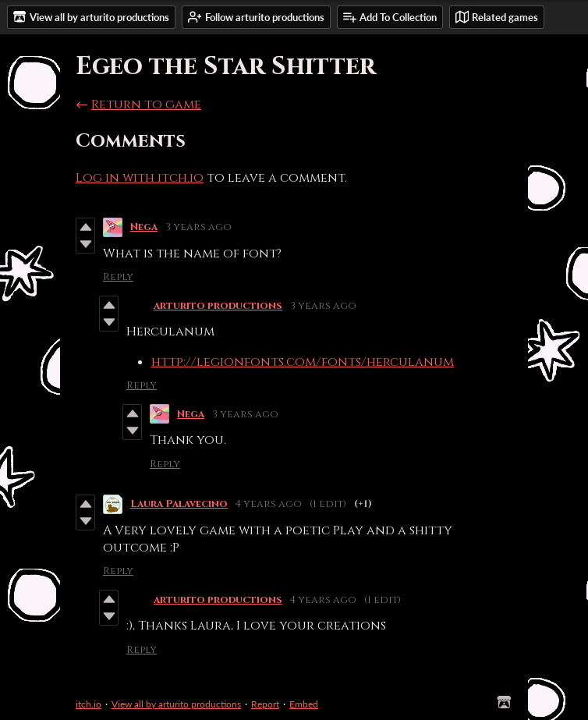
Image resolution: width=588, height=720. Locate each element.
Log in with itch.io (140, 178)
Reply (118, 277)
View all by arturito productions (176, 704)
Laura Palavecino (179, 504)
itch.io (89, 704)
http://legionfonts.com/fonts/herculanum (303, 362)
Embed (304, 704)
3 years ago (198, 227)
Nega (144, 227)
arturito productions (218, 306)
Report (265, 704)
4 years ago (269, 504)
